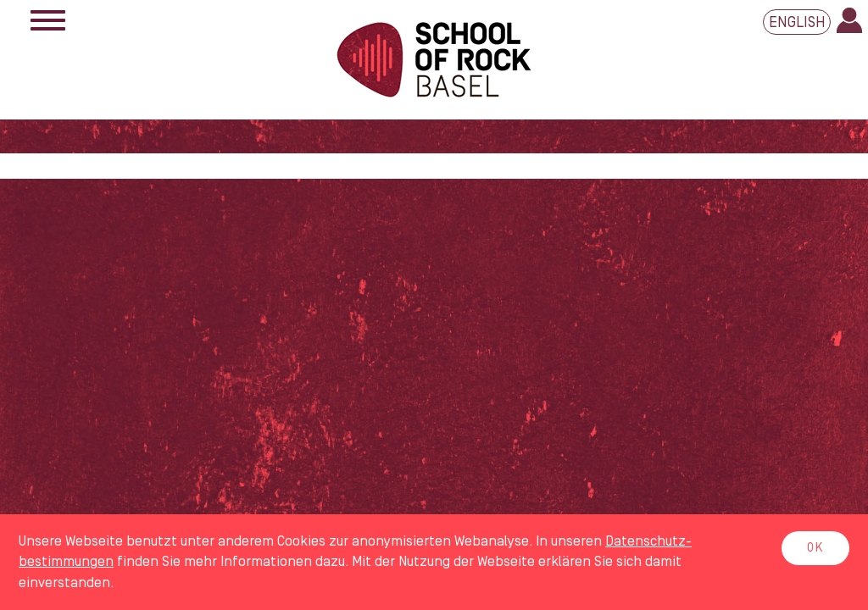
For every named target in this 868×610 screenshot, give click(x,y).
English (797, 22)
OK (815, 548)
